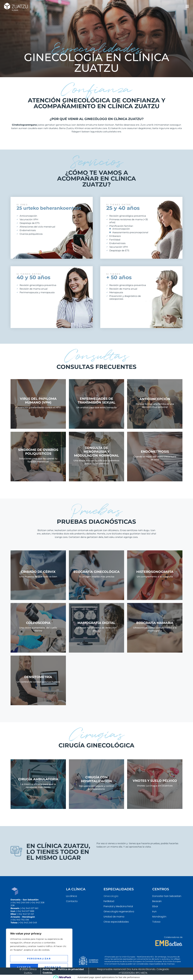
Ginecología (111, 896)
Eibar (155, 906)
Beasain (157, 901)
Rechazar (39, 959)
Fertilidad (109, 901)
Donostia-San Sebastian (167, 896)
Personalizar (39, 951)
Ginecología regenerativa (119, 911)
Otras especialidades (116, 922)
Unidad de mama (114, 917)
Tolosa (156, 922)
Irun (154, 911)
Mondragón (159, 917)
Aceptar (39, 967)
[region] (39, 948)
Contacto (72, 901)
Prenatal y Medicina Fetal (118, 906)
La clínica (71, 896)
